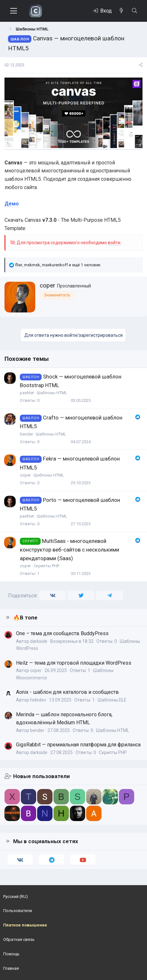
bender (26, 434)
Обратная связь (19, 939)
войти (115, 243)
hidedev (38, 700)
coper (48, 285)
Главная (11, 968)
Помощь (11, 954)
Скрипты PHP (46, 566)
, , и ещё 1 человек (58, 265)
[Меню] (14, 11)
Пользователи (18, 911)
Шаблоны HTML (52, 393)
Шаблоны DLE (112, 700)
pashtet (27, 393)
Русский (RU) (16, 897)
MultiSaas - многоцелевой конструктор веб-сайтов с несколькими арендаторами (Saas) (69, 550)
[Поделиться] (141, 65)
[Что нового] (122, 11)
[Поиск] (134, 11)
